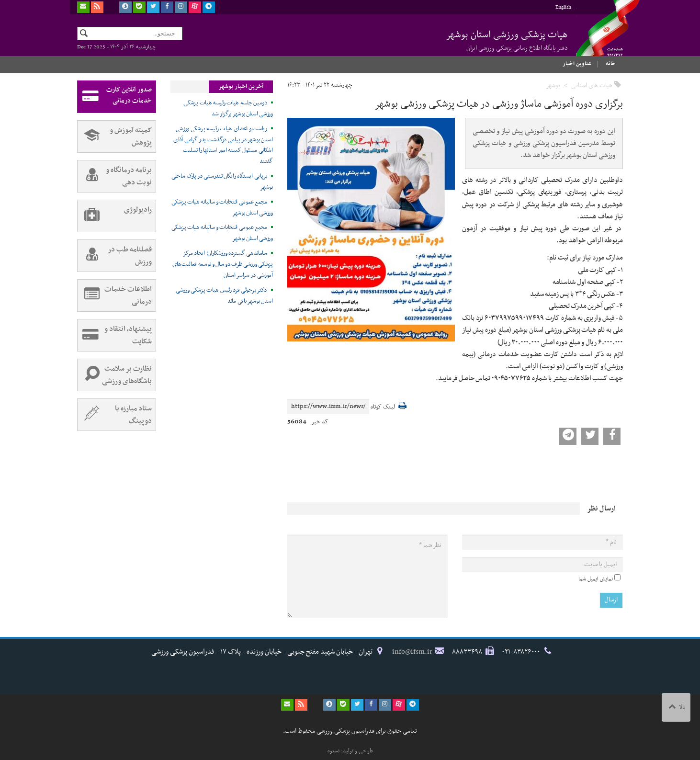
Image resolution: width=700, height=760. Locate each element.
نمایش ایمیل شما (596, 579)
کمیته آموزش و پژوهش (115, 136)
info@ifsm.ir (412, 652)
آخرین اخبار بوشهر (241, 87)
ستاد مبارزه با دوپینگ (115, 415)
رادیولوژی (115, 216)
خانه (611, 64)
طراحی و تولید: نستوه (350, 751)
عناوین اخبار (577, 64)
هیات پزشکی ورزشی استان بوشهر (507, 40)
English (563, 7)
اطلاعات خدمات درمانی (115, 295)
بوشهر (553, 85)
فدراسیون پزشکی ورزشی (599, 37)
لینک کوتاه (383, 407)
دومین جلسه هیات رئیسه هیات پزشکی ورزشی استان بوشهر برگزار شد (228, 108)
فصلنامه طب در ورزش (115, 256)
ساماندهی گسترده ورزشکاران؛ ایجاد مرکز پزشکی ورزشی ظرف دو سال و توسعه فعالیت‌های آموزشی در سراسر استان (223, 264)
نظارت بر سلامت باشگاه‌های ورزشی (115, 375)
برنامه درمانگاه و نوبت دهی (115, 176)
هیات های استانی (592, 85)
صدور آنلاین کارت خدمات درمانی (115, 97)
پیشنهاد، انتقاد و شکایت (115, 335)
